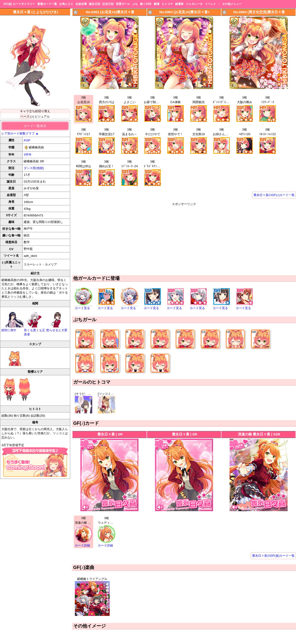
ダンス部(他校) (34, 168)
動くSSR (146, 4)
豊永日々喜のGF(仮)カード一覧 (273, 556)
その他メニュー (232, 4)
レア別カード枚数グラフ (20, 133)
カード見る (82, 308)
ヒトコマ (167, 4)
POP (27, 140)
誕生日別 (95, 4)
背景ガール (123, 4)
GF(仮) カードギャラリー (19, 4)
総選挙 (179, 4)
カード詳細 (82, 545)
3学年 (28, 155)
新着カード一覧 (47, 4)
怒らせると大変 (58, 328)
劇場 (157, 4)
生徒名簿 (81, 4)
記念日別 (108, 4)
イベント (210, 4)
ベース (25, 116)
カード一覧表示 (35, 126)
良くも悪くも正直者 (35, 330)
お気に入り (66, 4)
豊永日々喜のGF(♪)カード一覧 (274, 195)
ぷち (135, 4)
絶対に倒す (13, 328)
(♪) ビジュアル (40, 116)
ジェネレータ (194, 4)
